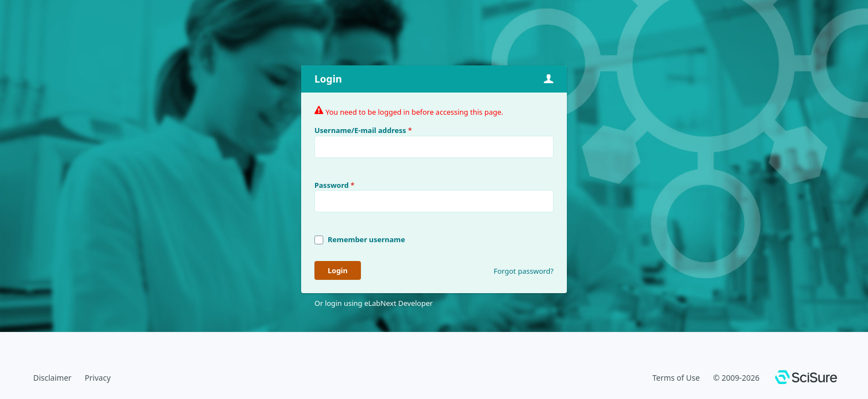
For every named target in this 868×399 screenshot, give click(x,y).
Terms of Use (676, 378)
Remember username (366, 239)
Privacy (98, 378)
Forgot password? (524, 271)
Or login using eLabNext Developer (374, 303)
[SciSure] (806, 378)
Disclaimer (52, 378)
